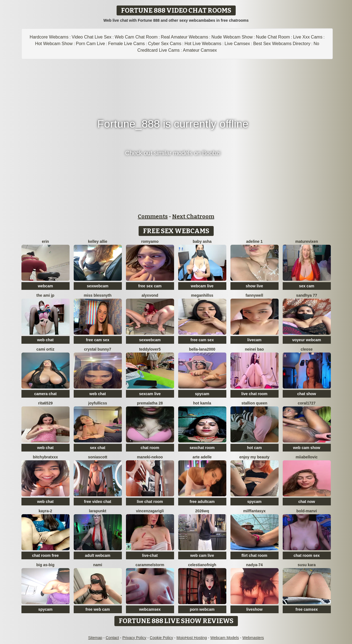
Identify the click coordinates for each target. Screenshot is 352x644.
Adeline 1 (254, 241)
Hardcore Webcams (49, 37)
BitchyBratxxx (45, 457)
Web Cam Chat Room (136, 37)
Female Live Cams (126, 44)
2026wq (202, 511)
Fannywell (254, 295)
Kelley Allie (98, 241)
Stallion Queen (254, 403)
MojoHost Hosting (192, 638)
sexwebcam (98, 286)
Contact (112, 638)
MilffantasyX (254, 511)
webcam (45, 286)
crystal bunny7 (98, 349)
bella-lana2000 (202, 349)
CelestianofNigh (202, 565)
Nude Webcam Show (232, 37)
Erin (45, 241)
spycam (202, 394)
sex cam (306, 286)
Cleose (307, 349)
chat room (150, 448)
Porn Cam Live (90, 44)
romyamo (150, 241)
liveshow (254, 609)
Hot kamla (202, 403)
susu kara (306, 565)
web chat (45, 340)
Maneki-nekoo (150, 457)
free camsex (307, 609)
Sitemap (95, 638)
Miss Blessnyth (97, 295)
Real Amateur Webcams (185, 37)
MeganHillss (202, 295)
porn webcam (202, 609)
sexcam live (150, 394)
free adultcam (202, 502)
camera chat (45, 394)
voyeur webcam (306, 340)
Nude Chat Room (273, 37)
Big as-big (45, 565)
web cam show (307, 448)
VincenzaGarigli (150, 511)
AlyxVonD (150, 295)
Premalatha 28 (150, 403)
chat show (307, 394)
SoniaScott (98, 457)
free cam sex (98, 340)
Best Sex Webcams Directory (282, 44)
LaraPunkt (97, 511)
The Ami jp (45, 295)
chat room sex (307, 555)
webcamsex (150, 609)
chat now (307, 502)
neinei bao (254, 349)
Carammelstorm (150, 565)
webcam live (202, 286)
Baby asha (202, 241)
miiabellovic (307, 457)
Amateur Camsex (200, 50)
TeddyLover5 (150, 349)
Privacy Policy (134, 638)
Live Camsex (237, 44)
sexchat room (202, 448)
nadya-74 (255, 565)
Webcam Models (225, 638)
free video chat (98, 502)
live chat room (255, 394)
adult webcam (98, 555)
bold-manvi (307, 511)
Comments (153, 216)
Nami (98, 565)
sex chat (98, 448)
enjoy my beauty (254, 457)
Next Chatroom (193, 216)
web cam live (202, 555)
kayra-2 (45, 511)
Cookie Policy (162, 638)
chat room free (45, 555)
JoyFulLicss (98, 403)
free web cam (98, 609)
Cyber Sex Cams (165, 44)
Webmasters (253, 638)
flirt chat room (254, 555)
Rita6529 (46, 403)
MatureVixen (307, 241)
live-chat (150, 555)
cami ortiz (45, 349)
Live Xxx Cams (308, 37)
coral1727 (307, 403)
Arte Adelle (202, 457)
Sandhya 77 (307, 295)
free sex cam (150, 286)
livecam (254, 340)
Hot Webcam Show (54, 44)
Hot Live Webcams (203, 44)
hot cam (254, 448)
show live (254, 286)
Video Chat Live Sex (92, 37)
